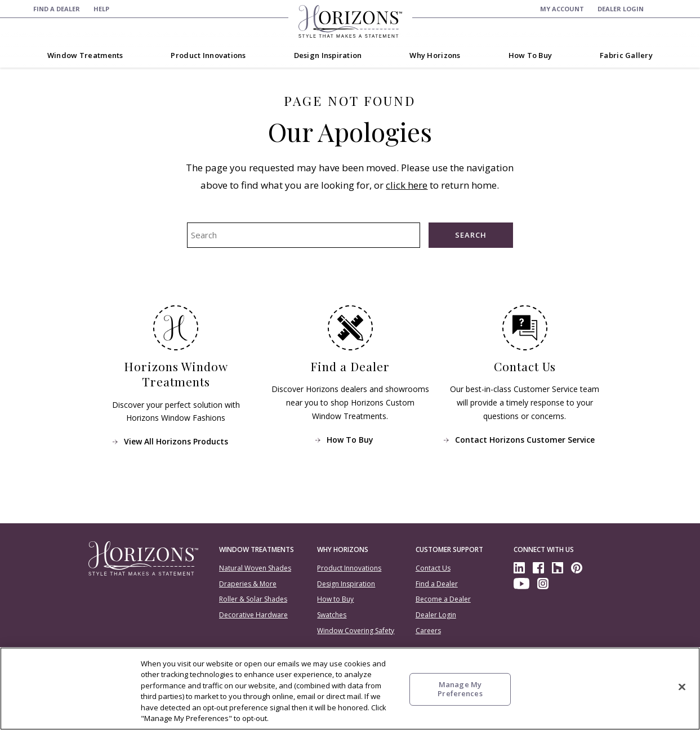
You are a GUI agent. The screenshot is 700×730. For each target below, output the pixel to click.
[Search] (662, 8)
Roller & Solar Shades (253, 599)
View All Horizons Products (175, 441)
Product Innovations (349, 568)
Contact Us (433, 568)
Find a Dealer (437, 584)
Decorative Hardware (253, 615)
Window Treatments (257, 549)
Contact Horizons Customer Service (524, 439)
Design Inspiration (346, 584)
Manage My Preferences (460, 689)
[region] (350, 689)
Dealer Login (436, 615)
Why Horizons (343, 549)
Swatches (332, 615)
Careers (428, 631)
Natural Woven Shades (255, 568)
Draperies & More (248, 584)
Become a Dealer (443, 599)
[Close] (682, 687)
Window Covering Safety (356, 631)
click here (407, 185)
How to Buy (335, 599)
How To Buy (350, 439)
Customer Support (449, 549)
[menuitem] (57, 9)
